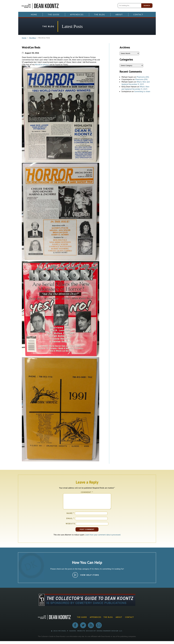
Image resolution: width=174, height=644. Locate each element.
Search (147, 6)
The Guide (54, 14)
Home (34, 14)
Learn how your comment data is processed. (103, 538)
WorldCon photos (42, 64)
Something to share (142, 91)
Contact (138, 14)
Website (70, 526)
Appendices (77, 14)
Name (70, 516)
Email (70, 521)
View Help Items (90, 578)
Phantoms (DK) (143, 77)
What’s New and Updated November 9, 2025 (136, 83)
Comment (87, 492)
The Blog (100, 14)
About (119, 14)
